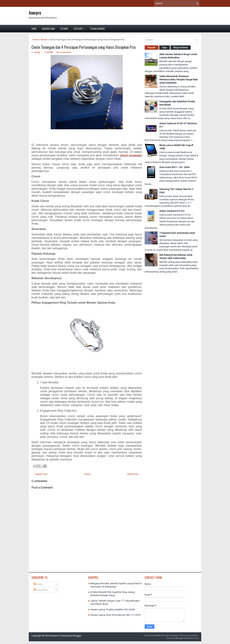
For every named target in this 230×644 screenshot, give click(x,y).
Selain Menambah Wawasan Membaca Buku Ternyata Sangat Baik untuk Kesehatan (179, 80)
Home (34, 29)
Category (80, 28)
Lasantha (193, 635)
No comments (64, 52)
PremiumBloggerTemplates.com (183, 638)
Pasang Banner (97, 29)
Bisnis (44, 40)
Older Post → (134, 474)
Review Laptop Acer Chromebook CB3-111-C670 (115, 615)
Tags (165, 48)
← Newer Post (40, 474)
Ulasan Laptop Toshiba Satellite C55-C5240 (112, 610)
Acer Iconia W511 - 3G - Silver (174, 167)
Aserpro (35, 13)
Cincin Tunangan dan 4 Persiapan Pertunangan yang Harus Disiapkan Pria (83, 47)
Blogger (77, 636)
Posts (38, 584)
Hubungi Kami (48, 29)
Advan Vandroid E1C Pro (172, 211)
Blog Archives (181, 48)
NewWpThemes (161, 635)
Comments (41, 590)
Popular (152, 48)
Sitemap (64, 29)
